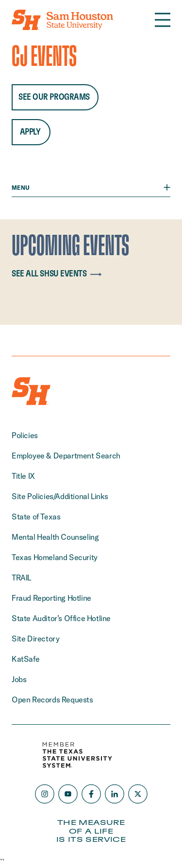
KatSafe (25, 659)
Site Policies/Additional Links (60, 496)
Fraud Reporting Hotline (51, 598)
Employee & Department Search (66, 456)
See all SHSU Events (59, 274)
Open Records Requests (52, 700)
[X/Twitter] (138, 794)
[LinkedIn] (115, 794)
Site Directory (35, 639)
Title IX (23, 476)
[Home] (62, 20)
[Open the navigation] (163, 20)
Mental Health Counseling (55, 537)
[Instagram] (45, 794)
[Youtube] (68, 794)
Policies (25, 435)
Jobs (19, 679)
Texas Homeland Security (55, 557)
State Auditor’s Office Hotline (61, 618)
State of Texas (36, 517)
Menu (91, 188)
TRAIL (21, 578)
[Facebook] (91, 794)
